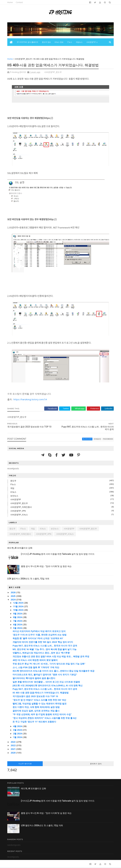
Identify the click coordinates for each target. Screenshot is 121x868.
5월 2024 (18, 628)
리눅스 (13, 492)
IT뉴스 (70, 42)
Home (10, 2)
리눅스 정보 (59, 42)
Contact (19, 2)
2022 (13, 745)
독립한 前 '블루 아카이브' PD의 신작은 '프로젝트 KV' (38, 638)
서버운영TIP (16, 499)
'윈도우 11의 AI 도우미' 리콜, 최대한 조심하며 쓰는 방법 (40, 635)
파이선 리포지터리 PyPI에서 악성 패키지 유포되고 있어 (39, 631)
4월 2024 (18, 726)
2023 (13, 742)
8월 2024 (18, 617)
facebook (108, 439)
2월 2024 (18, 733)
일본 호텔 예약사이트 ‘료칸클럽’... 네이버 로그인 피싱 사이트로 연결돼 (46, 682)
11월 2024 (18, 606)
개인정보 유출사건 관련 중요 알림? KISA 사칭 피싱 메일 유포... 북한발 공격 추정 (51, 656)
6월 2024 (18, 624)
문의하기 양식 (96, 764)
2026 (13, 592)
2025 (13, 596)
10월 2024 (18, 610)
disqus (97, 439)
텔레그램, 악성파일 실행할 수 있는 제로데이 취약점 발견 (40, 704)
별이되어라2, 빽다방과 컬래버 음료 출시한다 (34, 678)
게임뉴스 (79, 42)
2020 (13, 753)
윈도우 (13, 481)
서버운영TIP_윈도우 (23, 59)
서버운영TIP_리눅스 (19, 515)
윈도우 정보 (46, 42)
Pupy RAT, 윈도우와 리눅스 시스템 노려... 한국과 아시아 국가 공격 (45, 646)
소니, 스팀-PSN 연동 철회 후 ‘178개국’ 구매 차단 (36, 667)
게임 (12, 488)
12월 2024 (18, 603)
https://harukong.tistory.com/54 (30, 399)
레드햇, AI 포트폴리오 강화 (20, 548)
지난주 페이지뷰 (25, 764)
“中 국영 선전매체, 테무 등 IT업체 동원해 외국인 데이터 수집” (42, 714)
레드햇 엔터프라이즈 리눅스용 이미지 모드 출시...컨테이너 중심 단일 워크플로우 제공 (54, 671)
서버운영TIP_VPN (18, 511)
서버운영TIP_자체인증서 (21, 507)
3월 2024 (18, 730)
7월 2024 (18, 621)
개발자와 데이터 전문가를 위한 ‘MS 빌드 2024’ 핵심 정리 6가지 (43, 642)
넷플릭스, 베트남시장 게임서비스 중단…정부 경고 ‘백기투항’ (41, 653)
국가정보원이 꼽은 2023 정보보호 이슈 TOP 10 (35, 696)
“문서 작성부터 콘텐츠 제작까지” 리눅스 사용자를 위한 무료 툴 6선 (45, 718)
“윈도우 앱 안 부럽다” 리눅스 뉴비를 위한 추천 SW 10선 (39, 700)
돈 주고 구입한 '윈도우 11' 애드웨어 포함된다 (34, 722)
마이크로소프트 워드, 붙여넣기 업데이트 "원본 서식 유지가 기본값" (45, 674)
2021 (13, 749)
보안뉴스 (12, 50)
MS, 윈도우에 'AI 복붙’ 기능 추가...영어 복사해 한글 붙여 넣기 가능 (45, 649)
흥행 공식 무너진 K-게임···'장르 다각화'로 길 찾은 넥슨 (46, 566)
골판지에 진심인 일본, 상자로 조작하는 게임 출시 (36, 711)
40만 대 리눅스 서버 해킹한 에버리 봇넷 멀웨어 (35, 660)
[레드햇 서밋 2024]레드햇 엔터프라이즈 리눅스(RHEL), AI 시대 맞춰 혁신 (48, 685)
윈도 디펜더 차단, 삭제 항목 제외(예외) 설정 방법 (36, 707)
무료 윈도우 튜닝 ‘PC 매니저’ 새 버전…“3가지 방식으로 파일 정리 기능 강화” (49, 664)
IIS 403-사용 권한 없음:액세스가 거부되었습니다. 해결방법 (41, 693)
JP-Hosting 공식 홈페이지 (28, 42)
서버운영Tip (91, 42)
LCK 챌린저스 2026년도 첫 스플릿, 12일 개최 (28, 579)
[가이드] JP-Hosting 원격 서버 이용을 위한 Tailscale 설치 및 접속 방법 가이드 (58, 554)
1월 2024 (18, 737)
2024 (13, 600)
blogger (87, 439)
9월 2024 (18, 614)
